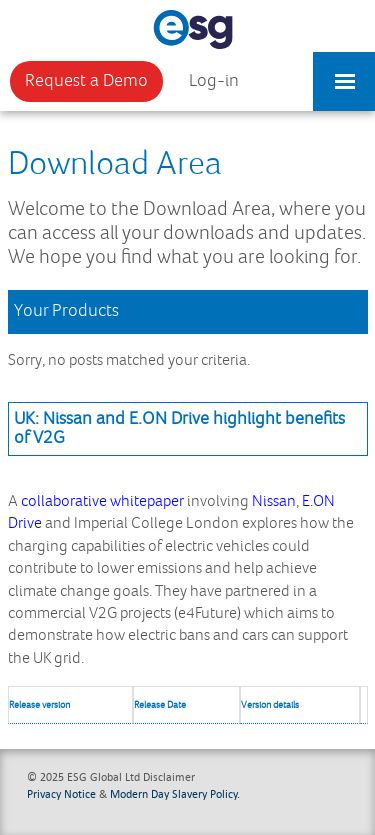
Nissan (274, 501)
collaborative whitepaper (102, 501)
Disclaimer (169, 776)
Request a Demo (86, 81)
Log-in (214, 81)
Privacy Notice (61, 793)
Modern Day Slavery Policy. (175, 793)
